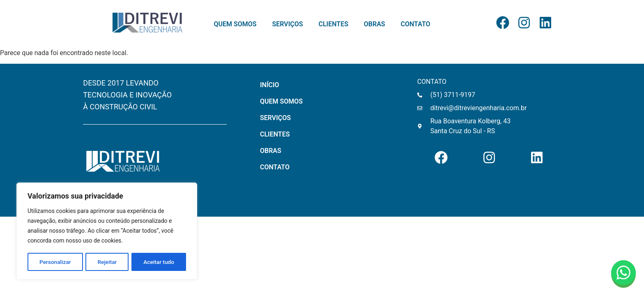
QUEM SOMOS (235, 24)
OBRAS (375, 24)
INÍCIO (270, 85)
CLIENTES (333, 24)
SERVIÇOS (288, 24)
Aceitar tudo (159, 262)
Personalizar (55, 262)
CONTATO (416, 24)
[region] (107, 231)
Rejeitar (107, 262)
